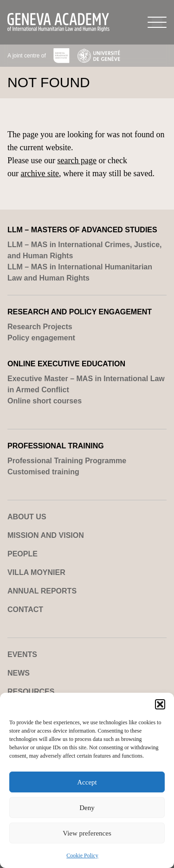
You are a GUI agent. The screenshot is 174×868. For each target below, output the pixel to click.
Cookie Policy (82, 855)
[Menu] (157, 22)
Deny (87, 808)
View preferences (87, 833)
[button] (160, 704)
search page (77, 160)
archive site (40, 173)
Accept (87, 782)
